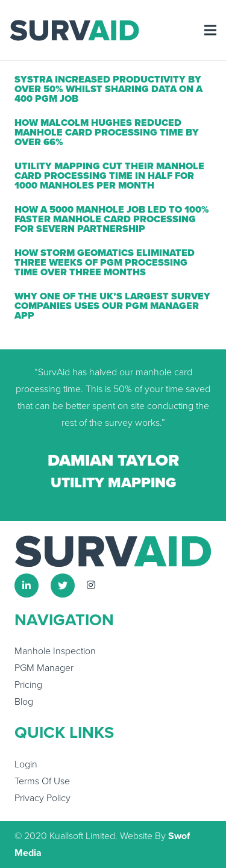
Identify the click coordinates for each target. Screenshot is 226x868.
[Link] (74, 30)
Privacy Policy (42, 798)
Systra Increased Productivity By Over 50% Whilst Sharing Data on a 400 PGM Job (108, 89)
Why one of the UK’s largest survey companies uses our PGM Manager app (112, 306)
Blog (24, 702)
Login (26, 764)
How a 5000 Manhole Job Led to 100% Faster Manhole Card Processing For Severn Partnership (112, 219)
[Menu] (210, 30)
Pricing (28, 685)
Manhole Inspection (55, 651)
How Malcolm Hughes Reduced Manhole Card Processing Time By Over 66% (107, 133)
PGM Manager (44, 668)
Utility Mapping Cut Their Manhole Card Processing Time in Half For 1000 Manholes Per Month (109, 176)
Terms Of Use (42, 781)
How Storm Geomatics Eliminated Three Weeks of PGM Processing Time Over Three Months (105, 263)
